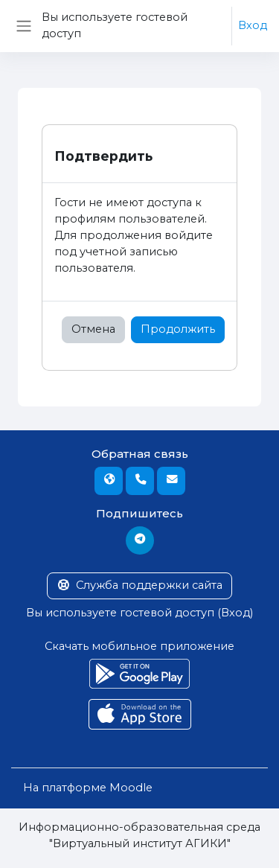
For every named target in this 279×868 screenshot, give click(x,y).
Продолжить (178, 329)
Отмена (93, 329)
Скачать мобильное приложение (139, 646)
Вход (253, 25)
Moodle (131, 788)
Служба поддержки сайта (139, 585)
